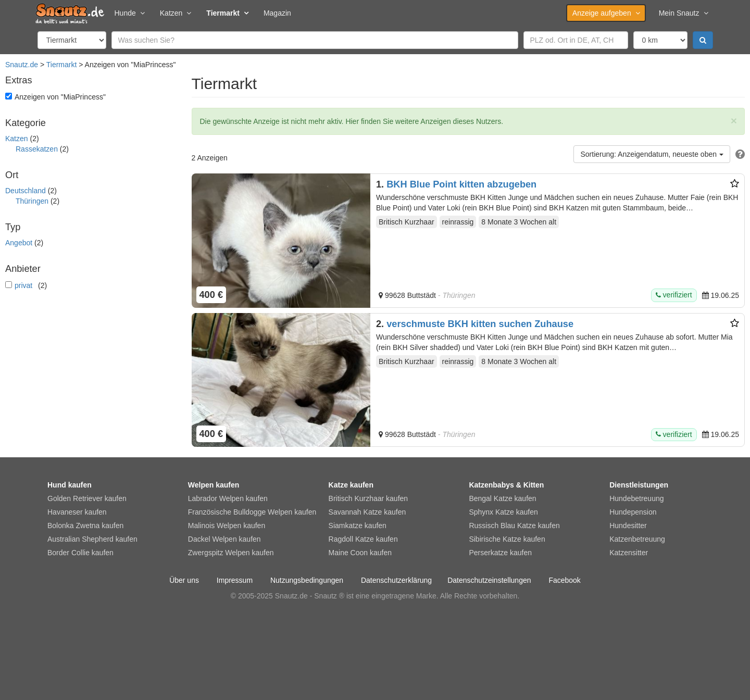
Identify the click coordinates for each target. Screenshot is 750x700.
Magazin (277, 13)
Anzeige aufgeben (606, 13)
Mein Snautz (683, 13)
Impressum (235, 580)
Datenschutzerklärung (396, 580)
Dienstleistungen (639, 485)
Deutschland (26, 191)
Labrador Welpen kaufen (228, 498)
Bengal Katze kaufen (502, 498)
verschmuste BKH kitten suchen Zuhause (480, 324)
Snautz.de (22, 65)
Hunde (129, 13)
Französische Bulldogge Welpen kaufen (252, 512)
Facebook (564, 580)
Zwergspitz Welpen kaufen (231, 553)
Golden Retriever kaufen (87, 498)
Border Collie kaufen (80, 553)
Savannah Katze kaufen (367, 512)
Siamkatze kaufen (358, 526)
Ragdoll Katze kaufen (363, 539)
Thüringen (32, 201)
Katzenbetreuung (637, 539)
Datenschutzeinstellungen (489, 580)
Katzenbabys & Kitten (506, 485)
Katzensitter (629, 553)
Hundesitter (628, 526)
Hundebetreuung (636, 498)
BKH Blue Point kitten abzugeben (461, 184)
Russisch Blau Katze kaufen (514, 526)
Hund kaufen (70, 485)
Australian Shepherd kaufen (92, 539)
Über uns (184, 580)
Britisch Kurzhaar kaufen (368, 498)
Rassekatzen (37, 149)
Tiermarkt (227, 13)
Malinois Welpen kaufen (227, 526)
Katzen (176, 13)
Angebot (19, 243)
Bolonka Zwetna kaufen (85, 526)
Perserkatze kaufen (500, 553)
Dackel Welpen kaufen (224, 539)
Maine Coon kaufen (360, 553)
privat (23, 285)
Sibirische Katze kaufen (507, 539)
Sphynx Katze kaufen (503, 512)
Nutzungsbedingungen (307, 580)
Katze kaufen (351, 485)
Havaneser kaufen (77, 512)
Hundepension (633, 512)
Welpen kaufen (214, 485)
